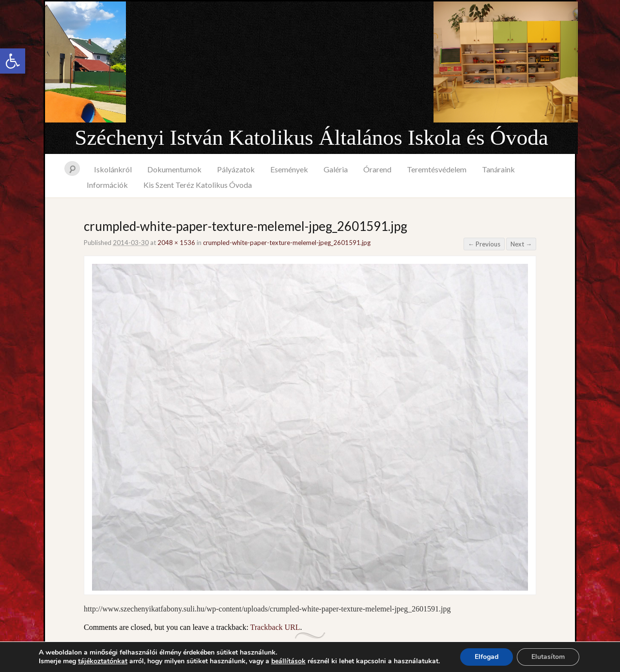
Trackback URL (275, 627)
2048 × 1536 (176, 243)
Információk (107, 185)
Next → (521, 244)
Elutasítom (548, 657)
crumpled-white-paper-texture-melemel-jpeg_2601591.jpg (287, 243)
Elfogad (487, 657)
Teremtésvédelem (437, 169)
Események (289, 169)
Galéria (336, 169)
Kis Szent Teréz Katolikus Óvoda (198, 185)
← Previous (484, 244)
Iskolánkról (113, 169)
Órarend (377, 169)
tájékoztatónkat (103, 661)
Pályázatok (236, 169)
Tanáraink (498, 169)
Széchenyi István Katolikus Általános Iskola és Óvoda (311, 137)
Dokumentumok (174, 169)
